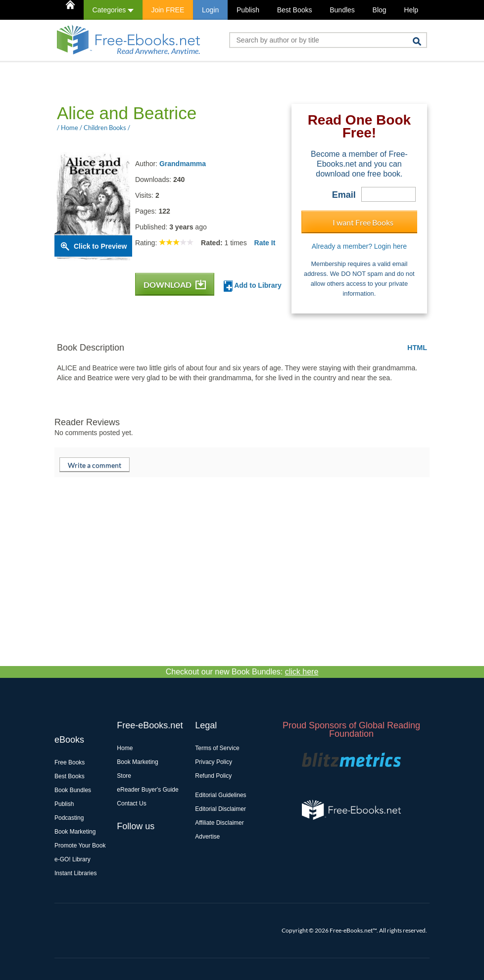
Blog (380, 10)
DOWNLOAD (175, 285)
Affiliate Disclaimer (219, 823)
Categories (113, 10)
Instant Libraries (75, 873)
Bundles (342, 10)
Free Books (70, 762)
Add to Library (253, 286)
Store (124, 776)
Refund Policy (213, 776)
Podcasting (69, 818)
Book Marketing (75, 832)
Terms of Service (217, 748)
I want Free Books (363, 222)
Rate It (265, 243)
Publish (248, 10)
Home (125, 748)
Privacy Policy (214, 762)
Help (411, 10)
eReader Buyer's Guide (147, 790)
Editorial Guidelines (220, 795)
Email (344, 195)
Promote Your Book (80, 846)
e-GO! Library (73, 859)
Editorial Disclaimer (220, 809)
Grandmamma (183, 164)
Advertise (207, 837)
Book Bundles (73, 790)
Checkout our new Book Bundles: (242, 672)
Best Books (295, 10)
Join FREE (168, 10)
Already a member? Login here (359, 246)
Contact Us (131, 803)
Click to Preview (100, 246)
